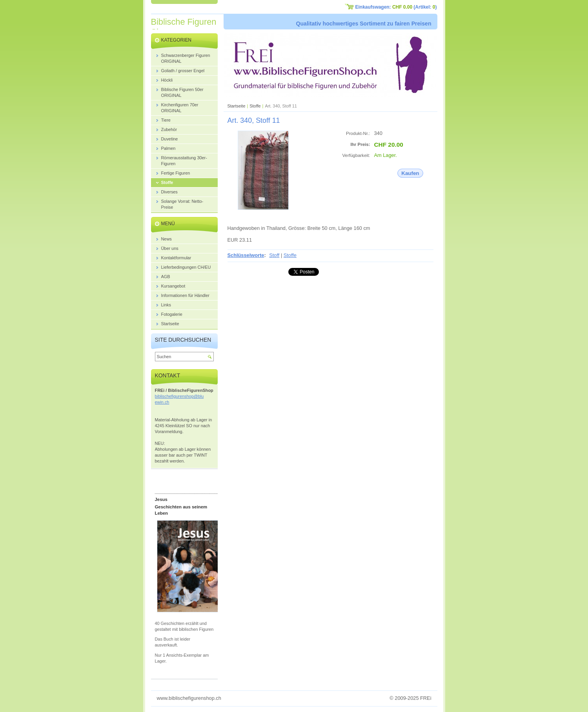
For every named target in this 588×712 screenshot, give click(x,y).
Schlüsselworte (246, 255)
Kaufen (410, 173)
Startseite (237, 106)
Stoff (274, 255)
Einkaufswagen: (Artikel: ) (396, 7)
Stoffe (255, 106)
